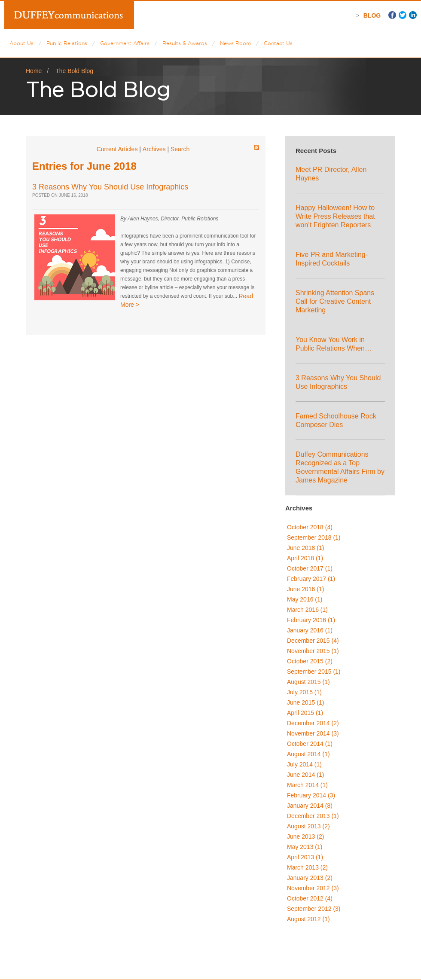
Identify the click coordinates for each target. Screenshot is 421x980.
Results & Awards (185, 43)
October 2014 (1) (310, 744)
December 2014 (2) (313, 723)
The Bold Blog (74, 71)
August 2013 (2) (308, 826)
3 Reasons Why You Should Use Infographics (110, 187)
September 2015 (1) (314, 672)
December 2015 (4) (313, 641)
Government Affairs (125, 43)
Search (180, 149)
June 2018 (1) (305, 548)
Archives (154, 149)
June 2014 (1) (305, 775)
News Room (235, 43)
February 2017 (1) (311, 579)
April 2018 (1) (305, 558)
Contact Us (278, 43)
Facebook (392, 15)
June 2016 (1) (305, 589)
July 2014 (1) (304, 764)
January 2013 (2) (310, 878)
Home (34, 71)
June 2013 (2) (305, 837)
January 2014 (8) (310, 806)
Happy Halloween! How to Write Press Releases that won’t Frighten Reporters (335, 216)
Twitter (403, 15)
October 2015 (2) (310, 661)
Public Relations (67, 43)
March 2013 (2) (307, 867)
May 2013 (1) (305, 847)
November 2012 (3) (313, 888)
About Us (21, 43)
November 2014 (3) (313, 733)
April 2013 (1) (305, 857)
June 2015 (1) (305, 702)
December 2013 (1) (313, 816)
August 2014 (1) (308, 754)
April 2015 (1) (305, 713)
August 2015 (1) (308, 682)
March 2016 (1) (307, 610)
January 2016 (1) (310, 630)
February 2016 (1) (311, 620)
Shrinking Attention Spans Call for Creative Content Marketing (335, 301)
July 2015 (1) (304, 692)
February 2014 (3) (311, 795)
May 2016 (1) (305, 599)
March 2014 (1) (307, 785)
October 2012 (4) (310, 898)
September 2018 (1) (314, 537)
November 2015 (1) (313, 651)
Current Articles (117, 149)
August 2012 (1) (308, 919)
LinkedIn (413, 15)
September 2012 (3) (314, 909)
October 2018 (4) (310, 527)
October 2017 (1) (310, 568)
